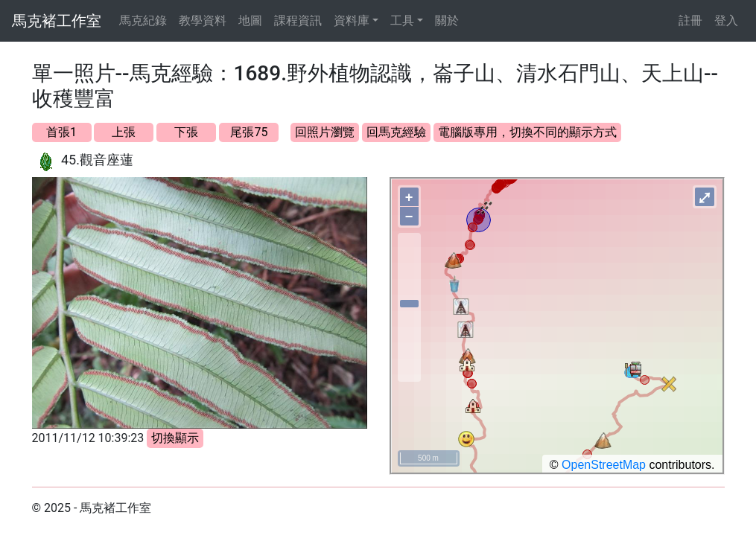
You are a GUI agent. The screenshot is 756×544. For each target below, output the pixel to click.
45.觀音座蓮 (97, 160)
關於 (447, 20)
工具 (402, 20)
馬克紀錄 (143, 20)
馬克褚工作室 (57, 21)
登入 (726, 20)
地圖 (250, 20)
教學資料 (203, 20)
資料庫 (352, 20)
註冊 (690, 20)
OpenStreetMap (604, 465)
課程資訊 (298, 20)
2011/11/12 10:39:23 (88, 438)
